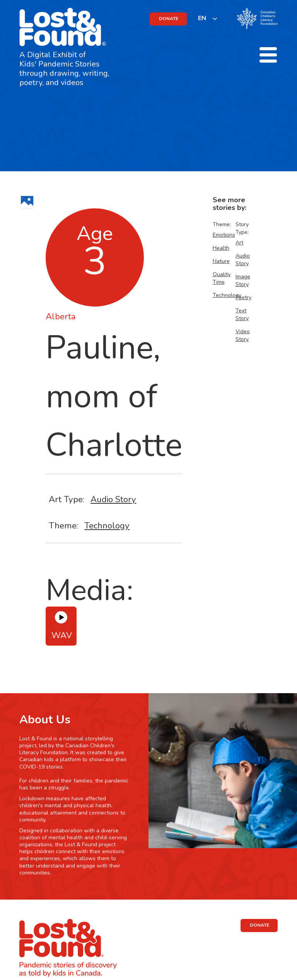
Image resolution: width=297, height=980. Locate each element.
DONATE (169, 19)
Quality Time (222, 278)
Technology (107, 526)
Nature (221, 261)
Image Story (243, 280)
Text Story (242, 314)
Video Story (243, 335)
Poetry (243, 297)
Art (239, 243)
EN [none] (202, 18)
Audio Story (113, 499)
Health (221, 248)
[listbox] (208, 18)
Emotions (224, 235)
